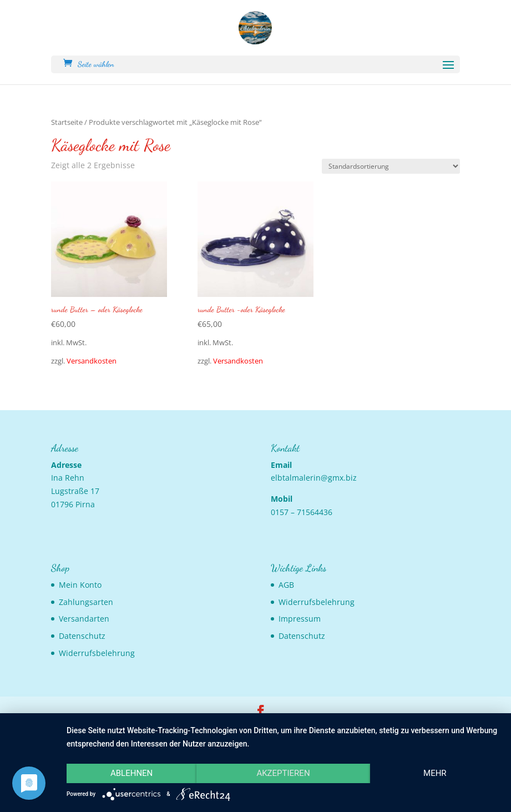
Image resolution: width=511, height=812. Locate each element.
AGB (286, 585)
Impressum (300, 619)
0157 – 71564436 (302, 512)
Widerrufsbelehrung (97, 653)
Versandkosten (92, 361)
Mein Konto (80, 585)
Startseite (67, 122)
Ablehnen (131, 773)
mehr (435, 773)
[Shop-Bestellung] (391, 166)
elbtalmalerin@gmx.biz (314, 478)
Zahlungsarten (86, 602)
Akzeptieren (283, 773)
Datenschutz (82, 636)
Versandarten (84, 619)
